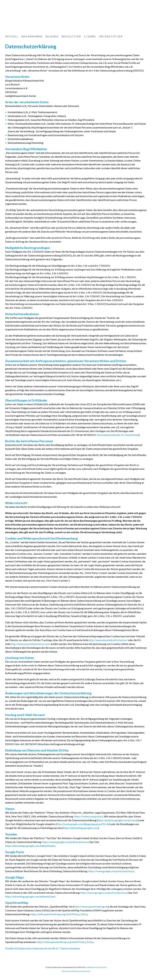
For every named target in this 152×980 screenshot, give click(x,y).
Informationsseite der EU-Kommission (118, 435)
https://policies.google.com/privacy (117, 820)
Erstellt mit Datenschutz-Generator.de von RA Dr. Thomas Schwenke (42, 948)
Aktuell (12, 36)
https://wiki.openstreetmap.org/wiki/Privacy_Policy (59, 914)
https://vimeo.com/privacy (89, 816)
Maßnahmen (32, 36)
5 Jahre (90, 36)
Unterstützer (111, 36)
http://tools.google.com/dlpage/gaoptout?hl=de (83, 824)
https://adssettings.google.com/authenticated (30, 846)
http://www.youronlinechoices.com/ (31, 644)
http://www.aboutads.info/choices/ (108, 640)
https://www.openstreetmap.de (91, 907)
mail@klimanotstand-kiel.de (96, 967)
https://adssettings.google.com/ (81, 828)
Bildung (52, 36)
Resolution (71, 36)
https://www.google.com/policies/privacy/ (65, 842)
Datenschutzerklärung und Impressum (76, 971)
